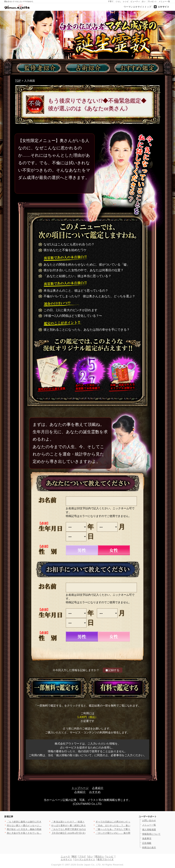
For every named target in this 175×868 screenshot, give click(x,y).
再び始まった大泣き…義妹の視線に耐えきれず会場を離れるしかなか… (44, 829)
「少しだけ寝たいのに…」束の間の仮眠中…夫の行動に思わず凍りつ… (133, 833)
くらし (118, 1)
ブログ (82, 856)
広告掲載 (147, 843)
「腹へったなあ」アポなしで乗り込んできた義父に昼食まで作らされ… (133, 829)
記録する (112, 670)
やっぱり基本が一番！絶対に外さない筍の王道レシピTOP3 (82, 825)
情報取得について (151, 834)
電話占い (100, 856)
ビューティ (135, 1)
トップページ (80, 788)
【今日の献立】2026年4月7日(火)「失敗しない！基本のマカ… (83, 833)
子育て (111, 1)
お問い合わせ (149, 820)
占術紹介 (80, 792)
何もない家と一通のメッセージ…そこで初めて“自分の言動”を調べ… (43, 825)
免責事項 (147, 838)
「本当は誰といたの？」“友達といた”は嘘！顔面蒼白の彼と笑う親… (87, 822)
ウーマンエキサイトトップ (138, 7)
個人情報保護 (149, 830)
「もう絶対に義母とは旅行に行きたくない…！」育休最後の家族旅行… (44, 822)
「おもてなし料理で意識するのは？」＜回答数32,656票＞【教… (85, 829)
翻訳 (74, 856)
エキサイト (164, 7)
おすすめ (95, 792)
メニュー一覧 (164, 1)
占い (144, 1)
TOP (18, 81)
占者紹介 (98, 788)
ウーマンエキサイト (85, 859)
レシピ (126, 1)
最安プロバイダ (106, 859)
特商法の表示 (149, 848)
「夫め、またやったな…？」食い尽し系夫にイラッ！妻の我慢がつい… (133, 825)
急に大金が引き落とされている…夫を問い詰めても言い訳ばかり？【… (44, 833)
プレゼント (152, 1)
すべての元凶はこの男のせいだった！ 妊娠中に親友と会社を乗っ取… (132, 822)
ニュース (65, 856)
